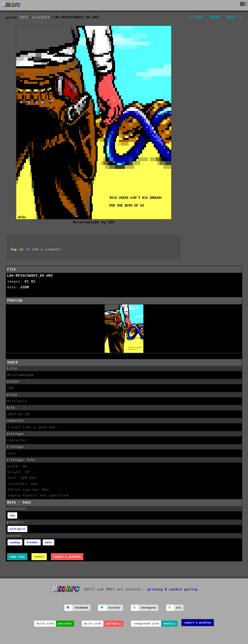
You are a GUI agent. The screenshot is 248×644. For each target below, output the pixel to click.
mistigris (18, 529)
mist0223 (41, 17)
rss (179, 608)
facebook (81, 608)
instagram (148, 608)
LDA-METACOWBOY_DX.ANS (30, 276)
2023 (24, 17)
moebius (169, 624)
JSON (25, 287)
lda (12, 516)
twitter (115, 608)
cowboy (15, 542)
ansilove (65, 624)
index (215, 17)
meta (48, 542)
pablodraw (113, 624)
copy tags (17, 557)
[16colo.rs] (11, 5)
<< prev (195, 17)
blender (33, 542)
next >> (235, 17)
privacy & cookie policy (173, 589)
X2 (33, 282)
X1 (27, 282)
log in (17, 249)
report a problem (67, 557)
